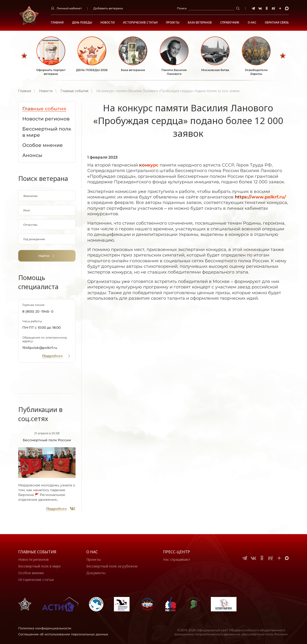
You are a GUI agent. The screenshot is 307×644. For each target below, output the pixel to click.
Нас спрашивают (177, 559)
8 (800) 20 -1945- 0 (38, 311)
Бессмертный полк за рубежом (112, 566)
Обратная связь (277, 23)
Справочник (230, 23)
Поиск (182, 8)
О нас (92, 552)
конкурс (149, 165)
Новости (108, 23)
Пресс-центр (177, 552)
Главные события (74, 91)
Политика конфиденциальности (45, 628)
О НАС (252, 23)
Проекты (173, 23)
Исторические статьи (140, 23)
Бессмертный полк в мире (39, 566)
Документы (96, 573)
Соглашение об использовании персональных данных (63, 634)
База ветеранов (200, 23)
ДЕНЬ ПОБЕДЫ (82, 23)
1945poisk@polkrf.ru (40, 348)
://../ (260, 197)
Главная (57, 23)
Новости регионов (33, 559)
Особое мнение (31, 573)
